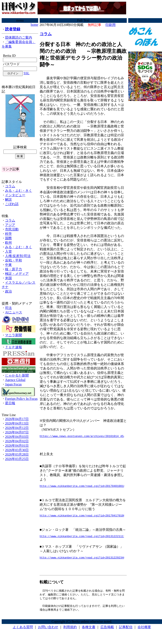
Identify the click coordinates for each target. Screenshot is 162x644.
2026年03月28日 (17, 454)
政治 (8, 291)
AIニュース (14, 312)
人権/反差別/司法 (18, 256)
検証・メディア (17, 274)
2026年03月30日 (17, 450)
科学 (8, 234)
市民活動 (12, 229)
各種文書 (89, 631)
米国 (8, 278)
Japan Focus (13, 384)
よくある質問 (23, 631)
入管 (8, 251)
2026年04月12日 (17, 428)
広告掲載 (107, 631)
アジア (10, 225)
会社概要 (144, 631)
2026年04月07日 (17, 432)
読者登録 (13, 29)
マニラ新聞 (13, 335)
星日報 (10, 403)
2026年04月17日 (17, 419)
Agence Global (15, 380)
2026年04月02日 (17, 441)
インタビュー (15, 195)
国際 (8, 238)
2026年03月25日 (17, 459)
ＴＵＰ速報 (13, 347)
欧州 (8, 243)
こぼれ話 (12, 204)
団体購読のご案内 (19, 37)
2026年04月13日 (17, 423)
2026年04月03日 (17, 437)
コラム (10, 186)
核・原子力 (13, 269)
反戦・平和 (13, 260)
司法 (8, 308)
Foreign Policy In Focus (21, 399)
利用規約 (70, 631)
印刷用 (111, 25)
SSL (27, 73)
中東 (8, 265)
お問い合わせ (48, 631)
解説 (8, 199)
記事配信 (126, 631)
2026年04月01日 (17, 446)
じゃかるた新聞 (17, 375)
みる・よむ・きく (19, 191)
